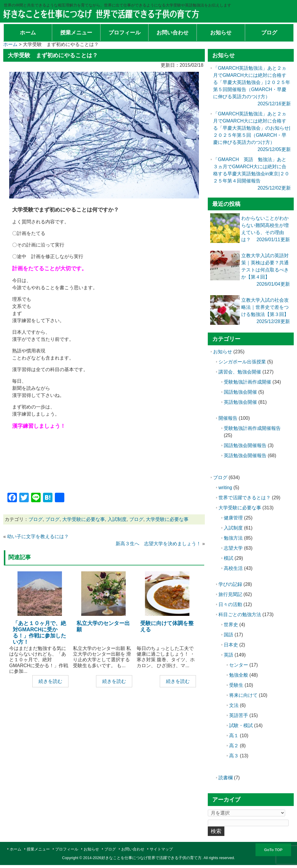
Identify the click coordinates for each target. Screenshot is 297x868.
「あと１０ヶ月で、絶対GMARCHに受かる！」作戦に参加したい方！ (39, 633)
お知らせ (223, 352)
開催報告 (228, 418)
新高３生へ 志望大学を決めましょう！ (158, 544)
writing (225, 488)
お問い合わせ (133, 849)
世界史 (231, 625)
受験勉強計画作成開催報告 (252, 428)
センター (239, 665)
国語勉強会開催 (240, 392)
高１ (234, 736)
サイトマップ (161, 849)
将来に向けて (243, 695)
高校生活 (233, 568)
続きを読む (50, 681)
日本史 (231, 645)
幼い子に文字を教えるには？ (38, 536)
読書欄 (226, 778)
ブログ (36, 519)
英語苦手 (239, 715)
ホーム (16, 849)
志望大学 (233, 548)
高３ (234, 756)
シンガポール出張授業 (242, 362)
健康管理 (233, 518)
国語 (229, 635)
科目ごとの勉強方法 (240, 615)
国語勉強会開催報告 (245, 445)
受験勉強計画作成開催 (247, 382)
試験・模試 (241, 725)
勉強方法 (233, 538)
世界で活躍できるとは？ (245, 498)
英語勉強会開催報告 (245, 456)
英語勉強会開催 (240, 402)
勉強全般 (239, 675)
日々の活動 (230, 604)
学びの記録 (230, 584)
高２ (234, 746)
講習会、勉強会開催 (240, 372)
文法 (234, 705)
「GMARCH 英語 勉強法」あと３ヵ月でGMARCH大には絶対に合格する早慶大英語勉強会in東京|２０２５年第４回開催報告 (251, 174)
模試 (229, 558)
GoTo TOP (273, 850)
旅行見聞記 (230, 594)
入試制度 (117, 519)
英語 (229, 655)
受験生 (236, 685)
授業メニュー (38, 849)
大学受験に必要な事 (84, 519)
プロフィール (67, 849)
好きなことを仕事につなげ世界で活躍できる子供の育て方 (151, 858)
